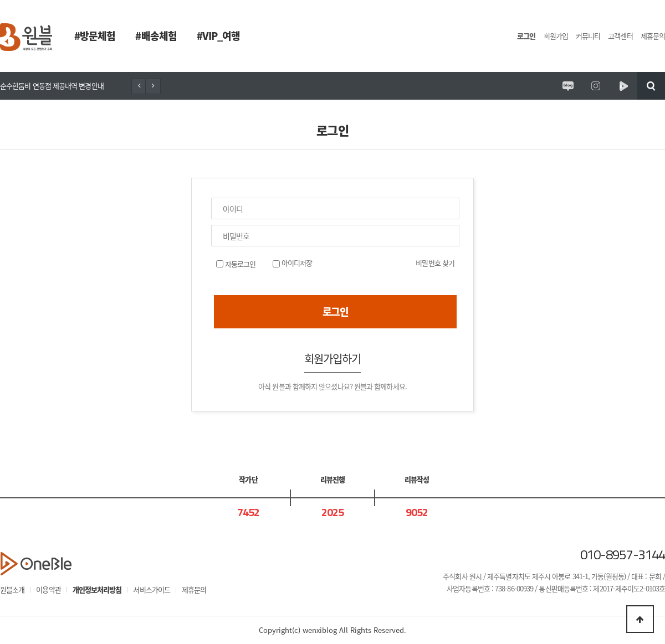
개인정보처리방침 (97, 589)
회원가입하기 (333, 359)
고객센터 (620, 36)
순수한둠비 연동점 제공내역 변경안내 (52, 86)
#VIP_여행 (219, 36)
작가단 (248, 479)
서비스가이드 (152, 589)
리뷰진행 (332, 479)
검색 (651, 86)
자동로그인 (240, 264)
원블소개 (12, 589)
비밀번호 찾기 (435, 263)
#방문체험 (95, 36)
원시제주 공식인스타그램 (596, 86)
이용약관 (48, 589)
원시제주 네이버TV (623, 86)
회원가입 (556, 36)
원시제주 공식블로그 (568, 86)
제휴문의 (653, 36)
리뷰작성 (417, 479)
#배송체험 (156, 36)
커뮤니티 (588, 36)
